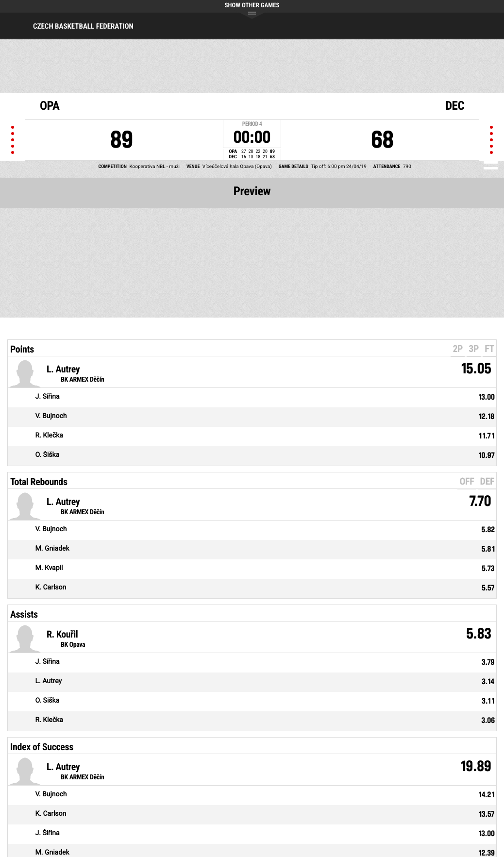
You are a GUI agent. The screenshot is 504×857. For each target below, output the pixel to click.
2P (458, 349)
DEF (487, 481)
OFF (467, 481)
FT (489, 349)
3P (474, 349)
